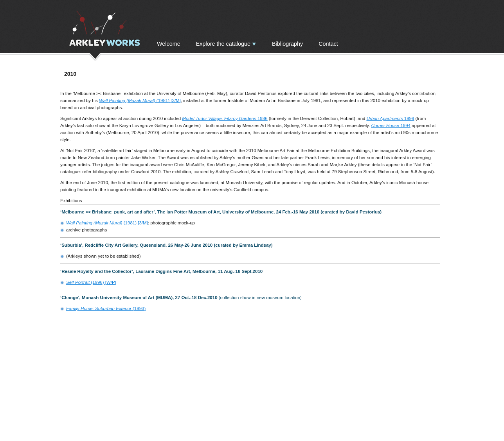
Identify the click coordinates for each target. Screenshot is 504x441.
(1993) (106, 308)
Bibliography (287, 44)
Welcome (169, 44)
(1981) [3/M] (168, 100)
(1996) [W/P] (91, 282)
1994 (405, 125)
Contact (328, 44)
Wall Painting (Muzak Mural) (127, 100)
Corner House (385, 125)
